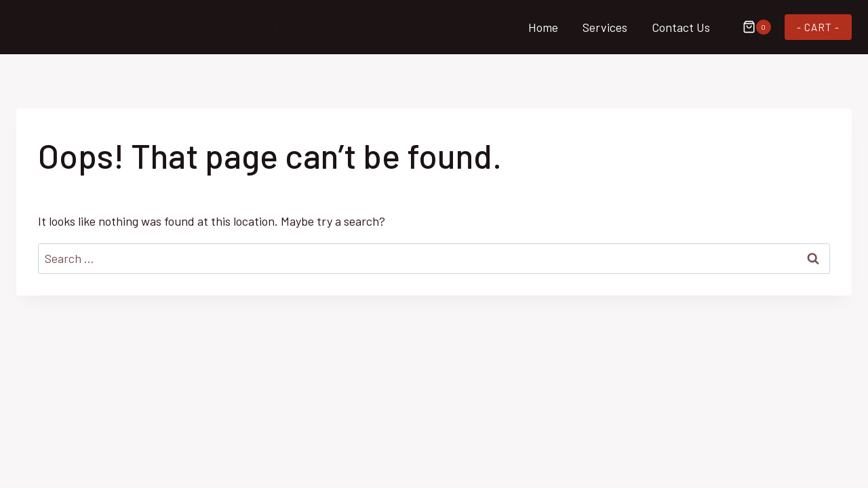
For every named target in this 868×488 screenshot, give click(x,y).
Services (605, 27)
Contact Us (681, 27)
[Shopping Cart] (750, 27)
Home (543, 27)
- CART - (818, 27)
